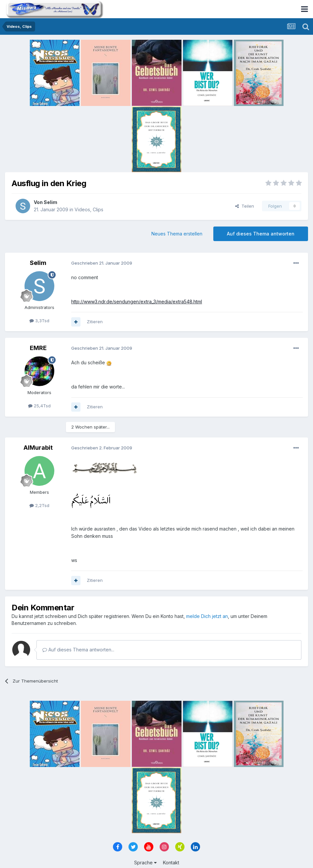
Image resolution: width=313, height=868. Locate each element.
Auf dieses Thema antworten (261, 234)
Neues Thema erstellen (177, 234)
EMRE (38, 348)
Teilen (245, 206)
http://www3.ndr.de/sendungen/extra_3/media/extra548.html (137, 302)
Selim (51, 202)
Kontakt (171, 863)
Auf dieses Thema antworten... (78, 650)
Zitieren (95, 322)
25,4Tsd (39, 406)
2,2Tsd (39, 505)
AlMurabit (38, 448)
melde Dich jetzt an (207, 616)
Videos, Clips (89, 209)
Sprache (145, 863)
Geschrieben (102, 263)
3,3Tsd (39, 321)
